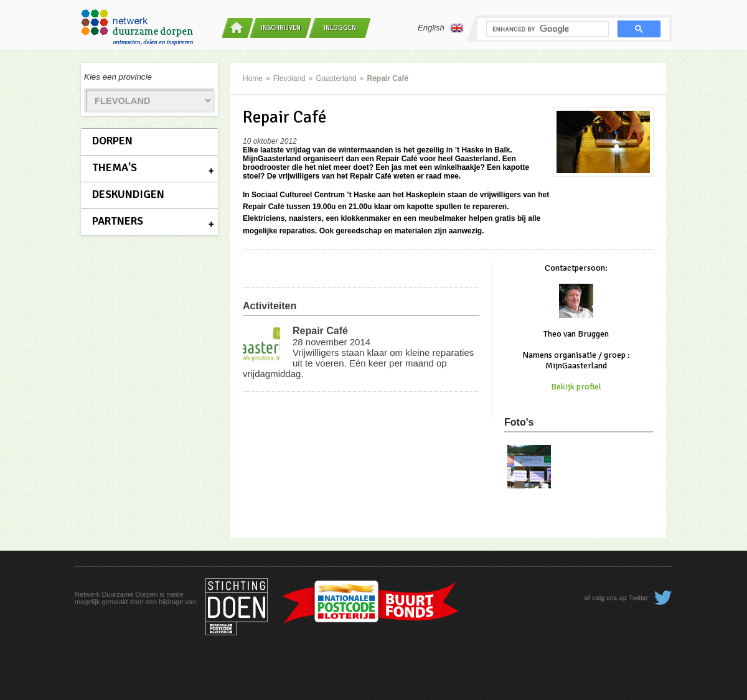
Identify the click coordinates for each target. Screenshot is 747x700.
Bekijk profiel (576, 387)
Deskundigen (128, 194)
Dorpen (112, 141)
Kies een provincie (118, 77)
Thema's (115, 167)
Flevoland (289, 78)
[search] (546, 29)
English (440, 28)
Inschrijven (281, 28)
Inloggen (340, 28)
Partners (118, 221)
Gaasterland (336, 78)
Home (253, 78)
